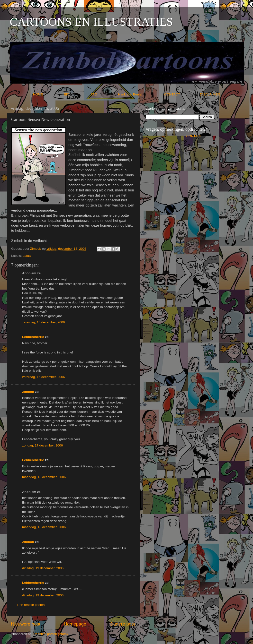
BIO (77, 94)
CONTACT (182, 94)
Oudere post (122, 624)
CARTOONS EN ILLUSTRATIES (91, 22)
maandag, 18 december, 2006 (44, 477)
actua (27, 256)
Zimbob (28, 392)
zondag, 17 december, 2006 (42, 445)
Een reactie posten (31, 605)
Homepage (75, 624)
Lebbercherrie (33, 337)
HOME (48, 94)
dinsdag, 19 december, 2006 (43, 568)
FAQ (104, 94)
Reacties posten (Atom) (50, 634)
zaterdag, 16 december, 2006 (44, 322)
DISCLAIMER (210, 94)
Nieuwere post (26, 624)
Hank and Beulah (141, 94)
